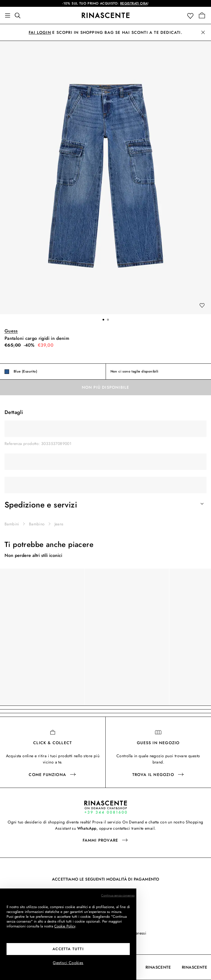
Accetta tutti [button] (68, 949)
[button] (192, 15)
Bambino (37, 524)
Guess (11, 331)
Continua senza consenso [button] (118, 895)
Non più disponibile (106, 387)
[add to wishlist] (202, 306)
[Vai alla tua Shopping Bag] (202, 15)
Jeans (59, 524)
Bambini (12, 524)
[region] (105, 637)
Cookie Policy (65, 926)
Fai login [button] (40, 32)
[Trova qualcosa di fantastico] (19, 15)
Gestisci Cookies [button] (68, 963)
